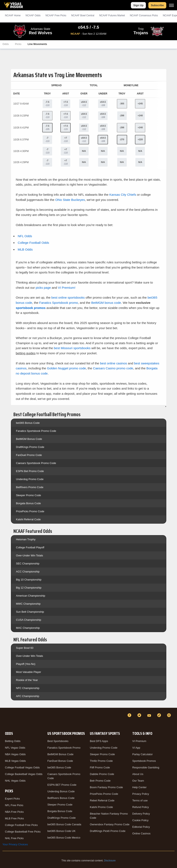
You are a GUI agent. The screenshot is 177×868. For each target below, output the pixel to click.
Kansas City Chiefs (123, 195)
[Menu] (171, 5)
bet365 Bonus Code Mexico (64, 838)
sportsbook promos (31, 308)
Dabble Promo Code (102, 774)
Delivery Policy (141, 814)
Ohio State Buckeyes (70, 200)
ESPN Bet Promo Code (30, 471)
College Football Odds (33, 243)
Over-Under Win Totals (30, 555)
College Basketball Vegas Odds (24, 774)
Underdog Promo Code (30, 479)
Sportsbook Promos (144, 761)
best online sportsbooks (68, 297)
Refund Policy (141, 807)
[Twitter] (140, 715)
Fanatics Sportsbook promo (59, 303)
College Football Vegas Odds (22, 767)
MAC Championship (28, 628)
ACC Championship (28, 572)
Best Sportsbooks (58, 741)
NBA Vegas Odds (15, 754)
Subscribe (157, 5)
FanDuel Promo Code (29, 455)
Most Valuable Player (29, 672)
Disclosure (110, 861)
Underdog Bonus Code (61, 791)
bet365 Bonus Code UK (62, 831)
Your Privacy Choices (15, 844)
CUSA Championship (29, 620)
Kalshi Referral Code (28, 519)
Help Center (139, 787)
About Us (138, 774)
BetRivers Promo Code (30, 487)
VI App (136, 748)
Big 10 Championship (29, 580)
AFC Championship (28, 696)
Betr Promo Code (100, 781)
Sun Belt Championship (30, 612)
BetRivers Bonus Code (61, 798)
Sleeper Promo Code (29, 495)
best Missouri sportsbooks (72, 348)
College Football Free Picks (21, 825)
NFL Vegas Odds (15, 748)
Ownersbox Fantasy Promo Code (110, 824)
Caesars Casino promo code (113, 368)
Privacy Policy (141, 794)
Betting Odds (13, 741)
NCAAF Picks (56, 15)
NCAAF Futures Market (112, 15)
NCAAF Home (13, 15)
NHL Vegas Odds (15, 781)
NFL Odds (25, 236)
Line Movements (37, 44)
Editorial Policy (141, 827)
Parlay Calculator (142, 754)
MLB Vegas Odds (15, 761)
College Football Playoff (30, 547)
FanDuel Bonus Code (60, 761)
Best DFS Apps (99, 741)
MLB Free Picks (14, 818)
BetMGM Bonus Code (29, 439)
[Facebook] (130, 715)
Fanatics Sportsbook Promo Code (36, 431)
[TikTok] (160, 715)
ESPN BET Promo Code (62, 785)
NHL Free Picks (14, 838)
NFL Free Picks (14, 805)
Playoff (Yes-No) (26, 664)
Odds (6, 44)
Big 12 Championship (29, 588)
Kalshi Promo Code (101, 807)
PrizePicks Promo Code (30, 511)
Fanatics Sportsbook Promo (64, 748)
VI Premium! (67, 288)
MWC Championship (28, 604)
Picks (18, 44)
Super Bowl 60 (25, 648)
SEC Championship (28, 564)
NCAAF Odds (33, 15)
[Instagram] (170, 715)
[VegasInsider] (5, 719)
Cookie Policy (140, 820)
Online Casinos (141, 833)
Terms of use (140, 800)
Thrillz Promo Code (101, 761)
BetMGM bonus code (106, 303)
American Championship (31, 596)
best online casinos (113, 363)
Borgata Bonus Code (29, 503)
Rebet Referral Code (102, 800)
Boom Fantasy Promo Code (106, 787)
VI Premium (139, 741)
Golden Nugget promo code (66, 368)
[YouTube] (150, 715)
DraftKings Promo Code (30, 447)
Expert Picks (12, 799)
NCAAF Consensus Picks (144, 15)
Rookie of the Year (27, 680)
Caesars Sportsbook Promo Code (36, 463)
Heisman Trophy (26, 539)
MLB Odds (25, 249)
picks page (43, 288)
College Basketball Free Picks (23, 832)
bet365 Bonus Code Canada (64, 824)
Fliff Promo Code (100, 767)
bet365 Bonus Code (28, 423)
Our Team (138, 781)
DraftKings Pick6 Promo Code (108, 831)
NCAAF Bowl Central (83, 15)
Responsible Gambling (146, 767)
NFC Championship (28, 688)
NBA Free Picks (14, 812)
